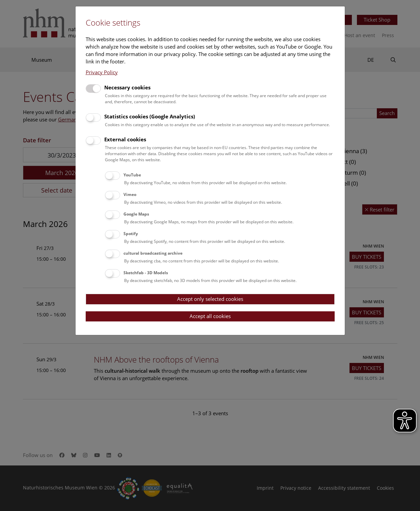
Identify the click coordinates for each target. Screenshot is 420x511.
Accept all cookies (210, 316)
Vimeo (130, 194)
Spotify (131, 234)
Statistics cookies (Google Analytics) (150, 116)
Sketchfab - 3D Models (146, 273)
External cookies (125, 139)
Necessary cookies (127, 87)
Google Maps (136, 214)
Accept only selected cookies (210, 299)
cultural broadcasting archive (153, 253)
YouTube (132, 175)
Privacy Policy (102, 72)
